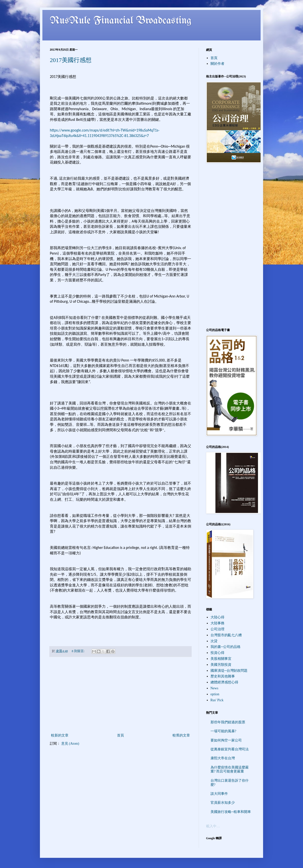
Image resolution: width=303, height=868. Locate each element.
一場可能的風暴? (223, 731)
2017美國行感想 (71, 60)
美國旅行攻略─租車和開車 (231, 812)
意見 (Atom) (70, 744)
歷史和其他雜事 (223, 676)
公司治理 (217, 629)
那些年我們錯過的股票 (228, 722)
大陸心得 (217, 617)
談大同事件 (219, 794)
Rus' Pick (217, 700)
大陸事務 (217, 623)
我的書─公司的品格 (226, 647)
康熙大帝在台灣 (223, 758)
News (214, 688)
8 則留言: (78, 651)
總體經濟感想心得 (224, 682)
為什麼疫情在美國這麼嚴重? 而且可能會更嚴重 (230, 769)
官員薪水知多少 (223, 803)
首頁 (121, 735)
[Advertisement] (121, 695)
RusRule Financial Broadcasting (121, 21)
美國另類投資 (221, 665)
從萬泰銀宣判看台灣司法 (230, 749)
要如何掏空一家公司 (226, 740)
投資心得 (217, 653)
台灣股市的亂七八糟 (226, 635)
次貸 (214, 641)
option (215, 694)
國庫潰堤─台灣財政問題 (229, 671)
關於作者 (217, 64)
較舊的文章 (181, 735)
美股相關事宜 (221, 659)
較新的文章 (60, 735)
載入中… (213, 826)
